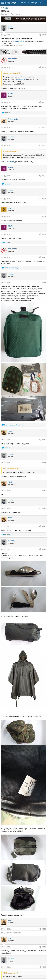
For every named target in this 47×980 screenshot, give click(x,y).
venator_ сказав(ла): (10, 73)
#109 (44, 234)
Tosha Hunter (13, 119)
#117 (44, 549)
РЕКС (10, 431)
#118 (44, 929)
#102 (44, 67)
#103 (44, 102)
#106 (44, 176)
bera (9, 208)
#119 (44, 947)
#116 (44, 526)
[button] (3, 3)
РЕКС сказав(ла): (9, 469)
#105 (44, 145)
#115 (44, 508)
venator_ (6, 14)
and (12, 268)
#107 (44, 199)
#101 (44, 35)
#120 (44, 967)
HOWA (10, 94)
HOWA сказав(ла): (10, 151)
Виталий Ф (19, 41)
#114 (44, 491)
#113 (44, 463)
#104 (44, 127)
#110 (44, 257)
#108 (44, 217)
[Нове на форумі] (40, 3)
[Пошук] (44, 3)
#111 (44, 283)
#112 (44, 440)
